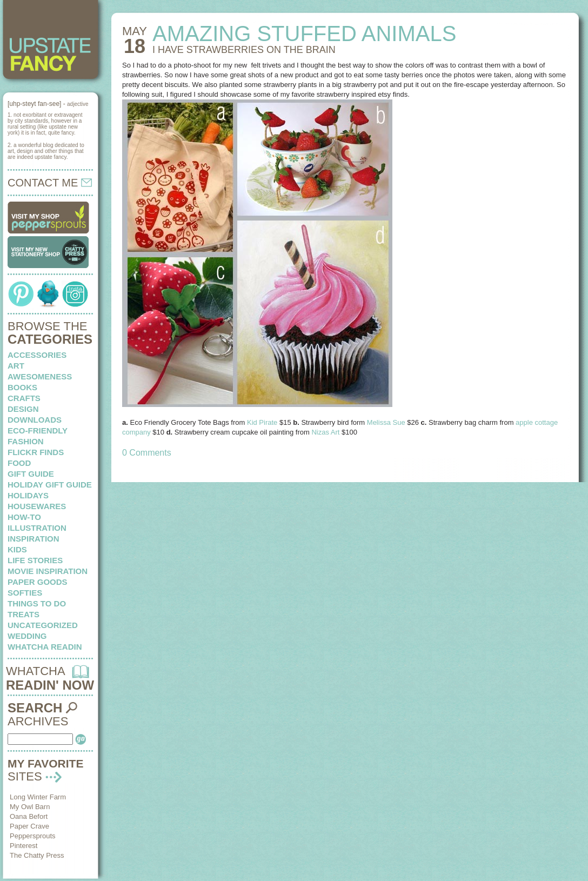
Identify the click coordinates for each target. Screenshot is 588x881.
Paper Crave (29, 826)
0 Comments (147, 453)
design (23, 409)
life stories (35, 560)
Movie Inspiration (48, 571)
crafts (24, 398)
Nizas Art (326, 432)
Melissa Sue (386, 422)
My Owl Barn (30, 807)
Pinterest (24, 846)
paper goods (38, 582)
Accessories (37, 355)
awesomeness (40, 376)
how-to (24, 517)
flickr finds (36, 452)
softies (25, 593)
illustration (37, 528)
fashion (26, 441)
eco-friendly (38, 431)
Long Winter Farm (38, 797)
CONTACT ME (50, 183)
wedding (27, 636)
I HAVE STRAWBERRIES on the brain (244, 50)
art (16, 366)
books (22, 387)
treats (24, 614)
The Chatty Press (37, 855)
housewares (37, 506)
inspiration (34, 539)
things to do (37, 603)
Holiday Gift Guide (50, 485)
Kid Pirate (262, 422)
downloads (35, 420)
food (19, 463)
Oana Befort (29, 816)
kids (17, 549)
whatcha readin (45, 647)
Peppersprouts (33, 836)
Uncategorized (43, 625)
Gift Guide (31, 474)
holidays (28, 495)
